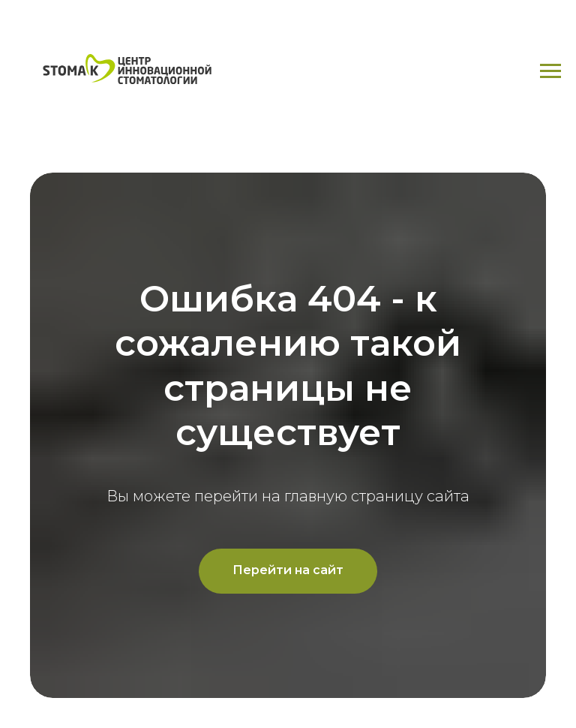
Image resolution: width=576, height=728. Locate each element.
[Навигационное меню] (550, 71)
